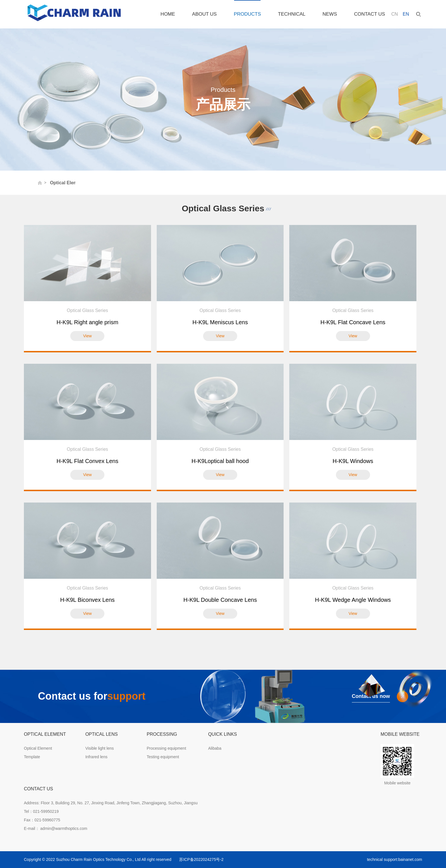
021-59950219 (46, 811)
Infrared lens (96, 757)
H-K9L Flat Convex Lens (87, 461)
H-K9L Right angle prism (87, 322)
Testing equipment (163, 757)
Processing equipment (167, 748)
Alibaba (215, 748)
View (87, 336)
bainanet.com (410, 859)
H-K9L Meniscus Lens (220, 322)
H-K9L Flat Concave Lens (353, 322)
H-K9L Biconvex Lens (88, 600)
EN (406, 14)
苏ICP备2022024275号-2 (201, 859)
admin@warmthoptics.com (63, 828)
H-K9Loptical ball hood (220, 461)
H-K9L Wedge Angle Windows (353, 600)
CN (395, 14)
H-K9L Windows (353, 461)
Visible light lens (100, 748)
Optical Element (38, 748)
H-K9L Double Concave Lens (220, 600)
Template (32, 757)
